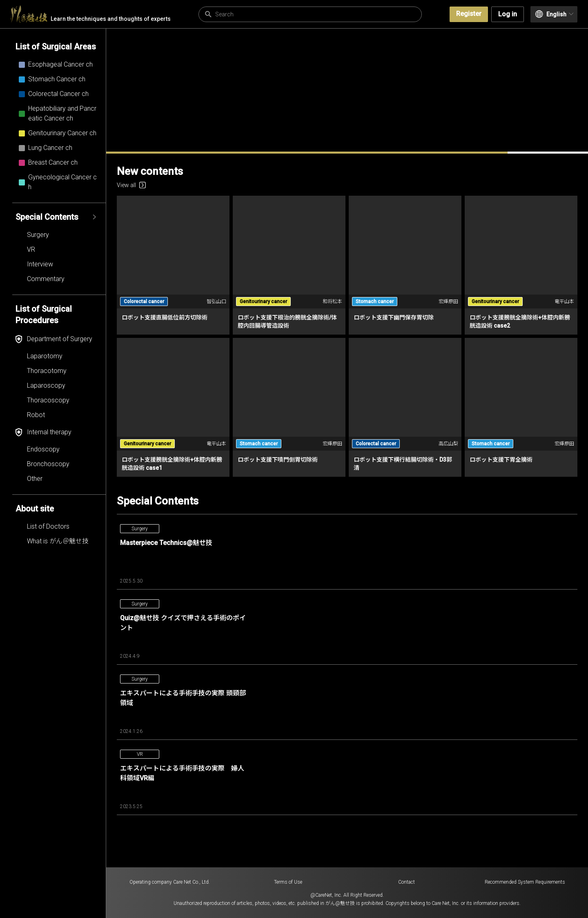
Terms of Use (288, 882)
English (554, 14)
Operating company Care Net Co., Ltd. (170, 882)
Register (469, 14)
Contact (406, 882)
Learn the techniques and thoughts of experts (91, 14)
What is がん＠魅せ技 (58, 541)
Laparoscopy (46, 385)
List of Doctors (48, 526)
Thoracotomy (47, 371)
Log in (508, 14)
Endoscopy (43, 449)
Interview (40, 264)
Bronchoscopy (48, 464)
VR (31, 249)
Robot (36, 415)
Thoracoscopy (48, 400)
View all (131, 185)
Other (35, 479)
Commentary (46, 279)
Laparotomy (45, 356)
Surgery (38, 235)
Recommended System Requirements (525, 882)
